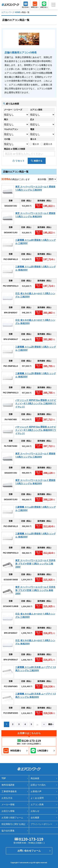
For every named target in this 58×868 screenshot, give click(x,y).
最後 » (51, 724)
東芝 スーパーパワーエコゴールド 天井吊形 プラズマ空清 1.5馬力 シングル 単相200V (35, 590)
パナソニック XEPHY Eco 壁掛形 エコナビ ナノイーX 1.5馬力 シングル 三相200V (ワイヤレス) (36, 403)
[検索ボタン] (37, 161)
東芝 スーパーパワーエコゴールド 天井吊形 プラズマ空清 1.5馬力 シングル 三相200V (35, 564)
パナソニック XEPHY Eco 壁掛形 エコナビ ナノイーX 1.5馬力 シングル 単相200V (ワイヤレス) (36, 430)
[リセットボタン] (19, 161)
